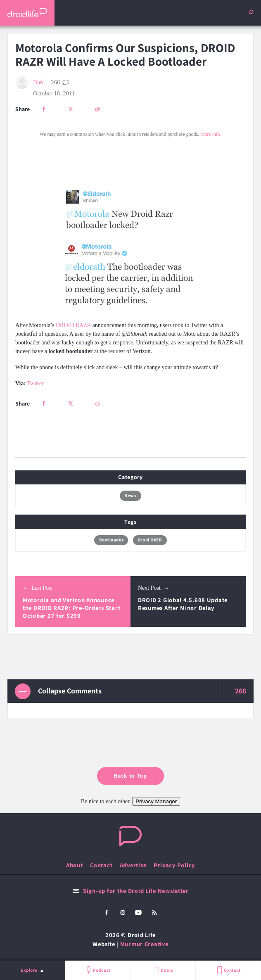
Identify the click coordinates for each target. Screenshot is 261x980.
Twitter (35, 383)
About (75, 865)
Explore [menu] (29, 970)
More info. (211, 134)
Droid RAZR (150, 540)
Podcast (97, 970)
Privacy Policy (174, 865)
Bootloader (112, 540)
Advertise (133, 865)
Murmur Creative (144, 944)
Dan (29, 83)
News (130, 496)
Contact (228, 970)
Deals (163, 970)
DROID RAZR (73, 325)
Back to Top (130, 776)
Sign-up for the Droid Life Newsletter (130, 891)
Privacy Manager (156, 801)
